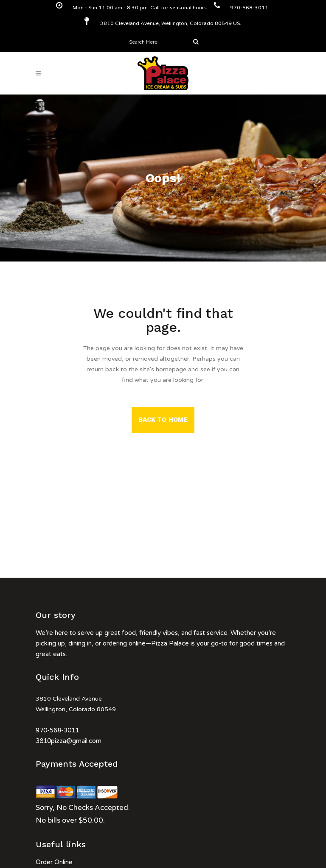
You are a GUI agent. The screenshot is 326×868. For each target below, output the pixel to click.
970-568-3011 (57, 730)
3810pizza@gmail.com (69, 741)
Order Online (54, 862)
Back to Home (163, 420)
